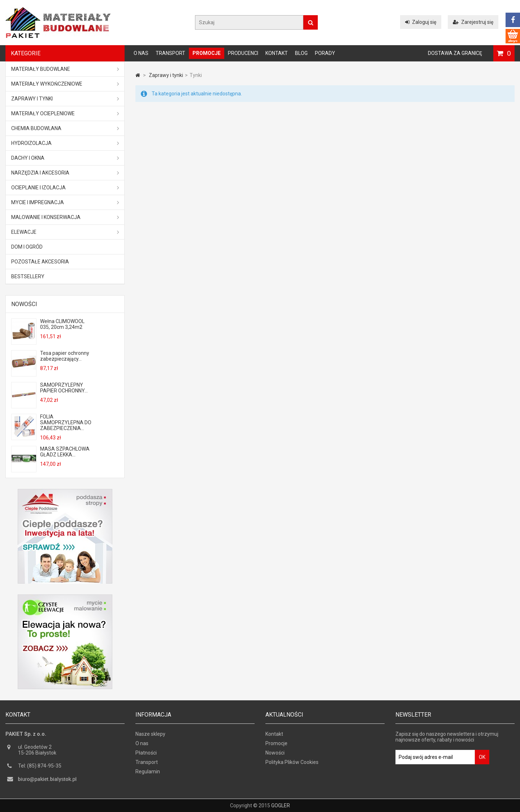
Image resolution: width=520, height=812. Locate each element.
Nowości (24, 304)
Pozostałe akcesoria (40, 262)
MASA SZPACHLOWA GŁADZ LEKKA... (65, 452)
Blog (301, 53)
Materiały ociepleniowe (65, 113)
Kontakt (277, 53)
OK (482, 757)
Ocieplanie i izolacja (65, 188)
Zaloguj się (421, 22)
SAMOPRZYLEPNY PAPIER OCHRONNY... (64, 388)
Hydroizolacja (65, 143)
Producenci (243, 53)
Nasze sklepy (150, 734)
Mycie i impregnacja (65, 202)
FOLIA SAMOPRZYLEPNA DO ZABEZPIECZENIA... (66, 422)
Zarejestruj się (473, 22)
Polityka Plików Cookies (292, 762)
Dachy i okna (65, 158)
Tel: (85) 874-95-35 (40, 766)
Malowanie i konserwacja (65, 217)
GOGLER (281, 805)
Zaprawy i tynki (65, 99)
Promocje (207, 53)
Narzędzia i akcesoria (65, 173)
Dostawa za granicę (455, 53)
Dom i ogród (27, 247)
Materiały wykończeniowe (65, 84)
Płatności (146, 753)
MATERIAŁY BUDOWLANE (65, 69)
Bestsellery (28, 276)
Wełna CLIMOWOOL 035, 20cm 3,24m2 (62, 324)
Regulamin (148, 772)
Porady (325, 53)
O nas (141, 53)
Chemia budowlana (65, 128)
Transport (170, 53)
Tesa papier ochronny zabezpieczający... (65, 356)
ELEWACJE (65, 232)
